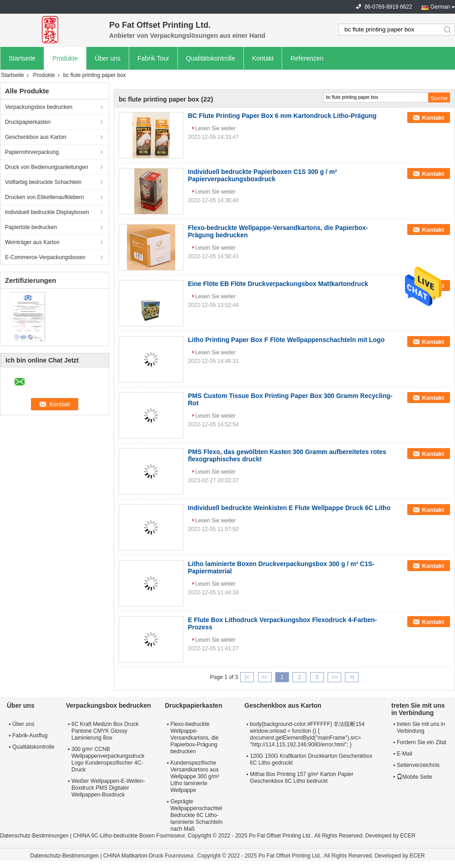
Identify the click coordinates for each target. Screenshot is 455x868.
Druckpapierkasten (28, 122)
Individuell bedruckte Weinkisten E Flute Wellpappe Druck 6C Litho (289, 508)
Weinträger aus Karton (32, 242)
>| (352, 677)
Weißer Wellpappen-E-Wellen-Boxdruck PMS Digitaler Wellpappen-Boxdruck (108, 788)
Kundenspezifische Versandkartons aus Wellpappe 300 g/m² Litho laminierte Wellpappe (195, 776)
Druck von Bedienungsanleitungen (47, 167)
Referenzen (307, 58)
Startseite (22, 58)
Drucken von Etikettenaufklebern (44, 197)
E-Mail (404, 754)
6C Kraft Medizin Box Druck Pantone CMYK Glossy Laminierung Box (105, 731)
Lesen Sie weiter (215, 128)
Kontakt (263, 58)
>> (334, 677)
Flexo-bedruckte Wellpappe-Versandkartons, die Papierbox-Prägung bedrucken (194, 738)
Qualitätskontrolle (211, 58)
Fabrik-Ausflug (30, 735)
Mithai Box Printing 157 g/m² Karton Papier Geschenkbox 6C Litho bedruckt (301, 778)
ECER (408, 836)
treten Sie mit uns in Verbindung (421, 728)
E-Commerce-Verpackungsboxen (45, 257)
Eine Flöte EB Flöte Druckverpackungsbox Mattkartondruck (278, 284)
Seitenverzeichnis (418, 765)
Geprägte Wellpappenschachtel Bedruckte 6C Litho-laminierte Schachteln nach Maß (196, 815)
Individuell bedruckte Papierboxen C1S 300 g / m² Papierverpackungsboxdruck (263, 175)
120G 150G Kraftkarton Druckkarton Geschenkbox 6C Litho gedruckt (311, 759)
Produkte (65, 58)
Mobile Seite (415, 777)
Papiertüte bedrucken (31, 227)
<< (264, 677)
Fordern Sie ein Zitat (422, 742)
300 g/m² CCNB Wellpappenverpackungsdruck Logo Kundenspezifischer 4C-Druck (108, 759)
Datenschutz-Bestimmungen (34, 836)
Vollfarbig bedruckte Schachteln (43, 182)
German (440, 7)
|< (247, 677)
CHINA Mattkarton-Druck (133, 856)
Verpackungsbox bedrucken (39, 107)
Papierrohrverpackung (32, 152)
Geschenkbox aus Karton (36, 137)
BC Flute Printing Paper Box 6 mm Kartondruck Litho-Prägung (282, 116)
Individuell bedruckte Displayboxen (47, 212)
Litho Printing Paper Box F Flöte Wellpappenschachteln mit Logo (286, 340)
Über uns (108, 58)
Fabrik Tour (153, 58)
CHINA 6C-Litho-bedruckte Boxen (114, 836)
